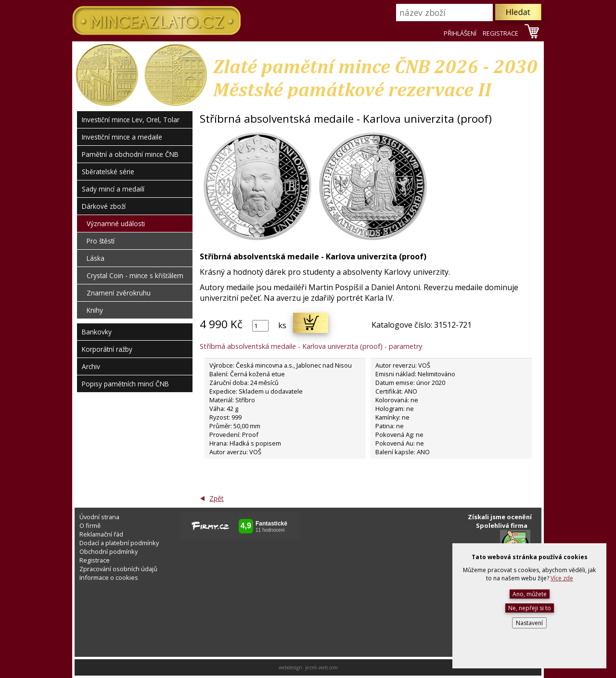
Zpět (217, 498)
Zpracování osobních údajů (118, 569)
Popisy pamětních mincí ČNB (125, 384)
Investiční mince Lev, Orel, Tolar (131, 120)
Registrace (95, 560)
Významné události (116, 224)
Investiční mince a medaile (122, 137)
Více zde (562, 578)
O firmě (90, 525)
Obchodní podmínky (109, 551)
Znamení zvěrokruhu (119, 293)
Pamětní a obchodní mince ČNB (130, 154)
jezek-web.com (321, 667)
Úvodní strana (99, 517)
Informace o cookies (109, 577)
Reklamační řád (101, 534)
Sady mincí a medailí (113, 189)
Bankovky (97, 332)
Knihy (95, 310)
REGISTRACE (500, 33)
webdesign (290, 667)
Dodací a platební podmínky (119, 543)
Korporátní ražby (107, 349)
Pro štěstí (101, 241)
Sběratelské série (108, 172)
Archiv (91, 366)
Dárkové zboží (104, 206)
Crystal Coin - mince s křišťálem (135, 275)
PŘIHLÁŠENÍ (460, 33)
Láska (96, 258)
